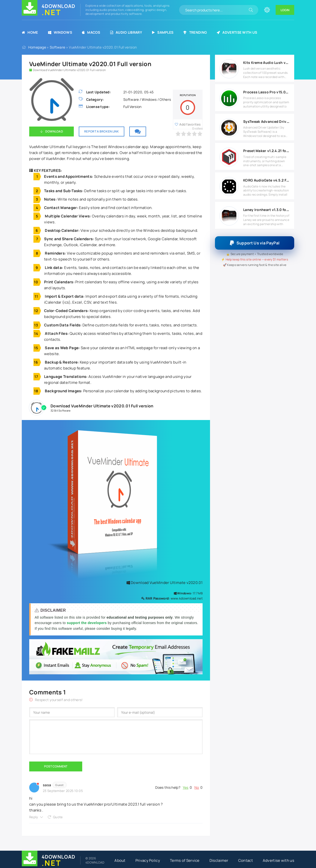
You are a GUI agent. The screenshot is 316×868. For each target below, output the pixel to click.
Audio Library (126, 32)
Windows (60, 32)
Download (54, 131)
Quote (58, 817)
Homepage (37, 47)
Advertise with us (237, 32)
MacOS (91, 32)
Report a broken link (102, 131)
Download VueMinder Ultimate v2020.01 (165, 583)
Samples (163, 32)
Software (57, 47)
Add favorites (190, 124)
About (120, 860)
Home (30, 32)
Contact (246, 860)
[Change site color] (267, 10)
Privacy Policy (148, 860)
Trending (195, 32)
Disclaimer (219, 860)
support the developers (87, 623)
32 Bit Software (61, 410)
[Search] (251, 10)
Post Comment (56, 766)
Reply (34, 817)
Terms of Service (185, 860)
